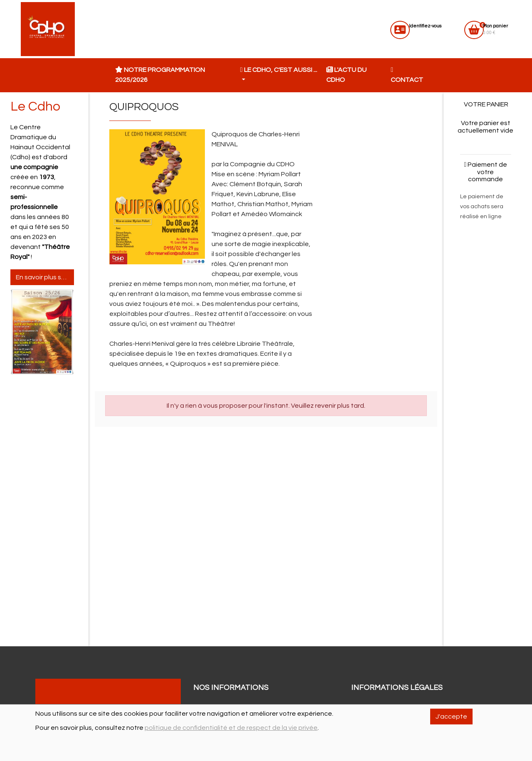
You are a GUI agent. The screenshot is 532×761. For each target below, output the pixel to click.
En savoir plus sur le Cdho (45, 277)
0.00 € (495, 29)
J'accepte (451, 717)
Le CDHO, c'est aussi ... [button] (279, 70)
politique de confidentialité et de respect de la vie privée (231, 728)
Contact (407, 75)
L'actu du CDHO (346, 75)
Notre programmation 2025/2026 (160, 75)
